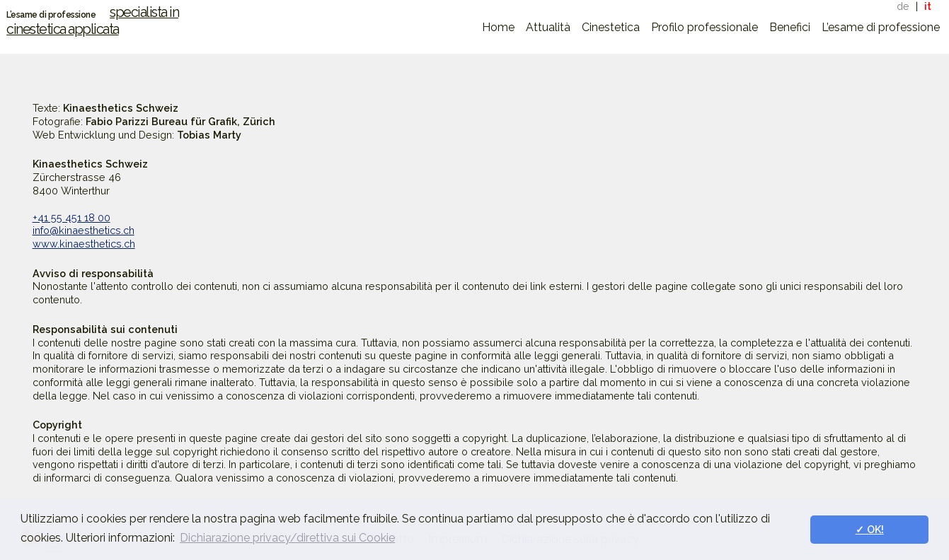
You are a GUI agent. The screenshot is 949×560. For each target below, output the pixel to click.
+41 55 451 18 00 (71, 217)
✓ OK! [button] (870, 529)
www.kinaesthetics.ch (84, 244)
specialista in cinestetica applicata (92, 21)
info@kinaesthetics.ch (84, 230)
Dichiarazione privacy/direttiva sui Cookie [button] (287, 538)
